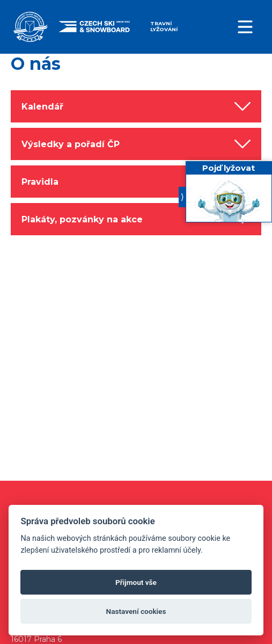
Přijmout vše (136, 582)
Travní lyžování (164, 26)
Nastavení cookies (136, 611)
